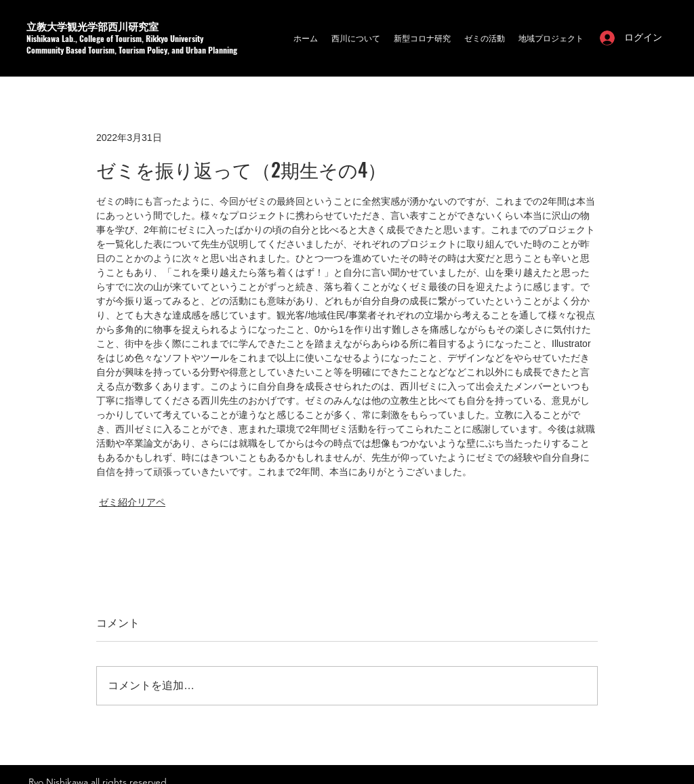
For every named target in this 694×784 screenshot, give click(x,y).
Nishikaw (41, 38)
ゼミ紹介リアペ (132, 502)
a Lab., (67, 38)
